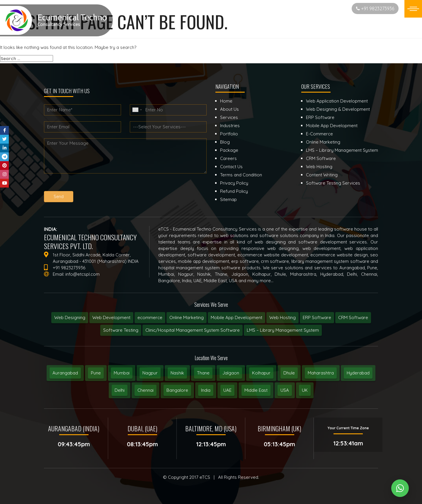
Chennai (146, 390)
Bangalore (177, 390)
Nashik (177, 373)
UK (305, 390)
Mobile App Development (236, 317)
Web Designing (70, 317)
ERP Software (317, 317)
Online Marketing (187, 317)
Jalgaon (231, 373)
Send (59, 197)
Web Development (111, 317)
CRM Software (353, 317)
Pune (96, 373)
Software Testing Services (333, 183)
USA (285, 390)
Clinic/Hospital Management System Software (193, 330)
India (206, 390)
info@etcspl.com (82, 274)
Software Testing (121, 330)
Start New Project (324, 8)
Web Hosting (283, 317)
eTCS (205, 477)
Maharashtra (321, 373)
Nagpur (150, 373)
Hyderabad (358, 373)
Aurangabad (65, 373)
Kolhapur (261, 373)
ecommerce (150, 317)
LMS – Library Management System (283, 330)
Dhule (289, 373)
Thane (203, 373)
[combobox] (137, 110)
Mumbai (122, 373)
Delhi (120, 390)
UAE (227, 390)
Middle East (256, 390)
